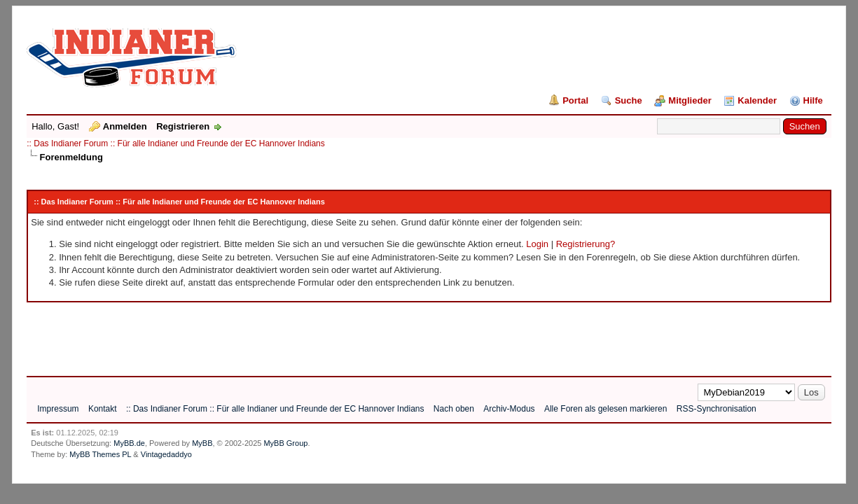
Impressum (58, 409)
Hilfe (813, 100)
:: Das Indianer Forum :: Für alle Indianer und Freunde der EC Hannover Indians (176, 143)
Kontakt (103, 409)
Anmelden (125, 126)
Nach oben (454, 409)
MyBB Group (285, 443)
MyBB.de (129, 443)
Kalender (757, 100)
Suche (629, 100)
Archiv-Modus (509, 409)
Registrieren (183, 126)
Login (537, 244)
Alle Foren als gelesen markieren (606, 409)
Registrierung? (586, 244)
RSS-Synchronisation (717, 409)
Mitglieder (690, 100)
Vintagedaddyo (166, 454)
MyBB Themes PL (100, 454)
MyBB (202, 443)
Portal (575, 100)
